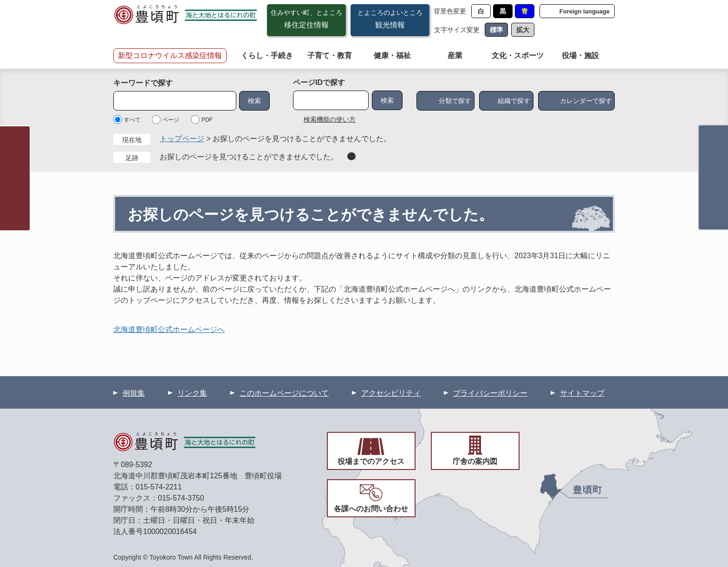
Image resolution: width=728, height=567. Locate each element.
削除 (351, 156)
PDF (207, 120)
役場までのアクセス (371, 461)
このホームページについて (284, 393)
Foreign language (585, 11)
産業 (455, 55)
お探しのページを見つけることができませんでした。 (249, 157)
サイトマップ (582, 393)
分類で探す (455, 101)
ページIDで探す (319, 82)
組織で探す (514, 101)
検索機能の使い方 (330, 119)
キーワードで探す (143, 83)
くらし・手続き (267, 55)
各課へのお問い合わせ (371, 509)
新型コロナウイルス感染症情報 (170, 55)
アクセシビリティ (391, 393)
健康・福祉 (392, 55)
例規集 (134, 393)
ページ (171, 120)
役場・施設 (580, 55)
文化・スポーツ (518, 55)
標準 (496, 30)
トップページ (182, 139)
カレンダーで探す (586, 101)
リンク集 (192, 393)
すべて (132, 120)
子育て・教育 (330, 55)
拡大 (523, 30)
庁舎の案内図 (475, 461)
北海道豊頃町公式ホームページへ (169, 329)
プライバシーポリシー (490, 393)
